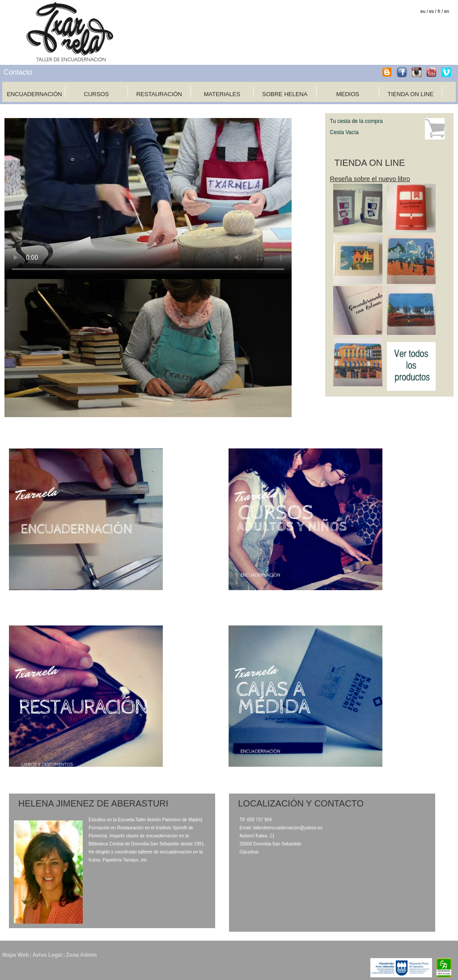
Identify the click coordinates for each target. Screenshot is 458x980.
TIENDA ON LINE (411, 94)
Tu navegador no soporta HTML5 (148, 199)
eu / (424, 11)
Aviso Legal (47, 955)
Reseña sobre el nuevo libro (370, 179)
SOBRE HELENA (285, 94)
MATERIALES (222, 94)
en (447, 11)
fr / (440, 11)
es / (433, 11)
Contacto (18, 72)
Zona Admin (81, 955)
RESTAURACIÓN (159, 94)
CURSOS (97, 94)
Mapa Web (15, 955)
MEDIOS (348, 94)
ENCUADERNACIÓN (34, 94)
